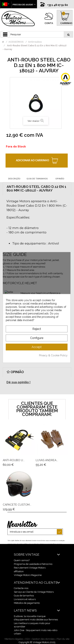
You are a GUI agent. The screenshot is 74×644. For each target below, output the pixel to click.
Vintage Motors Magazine (28, 575)
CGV (28, 639)
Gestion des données (43, 639)
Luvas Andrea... (47, 460)
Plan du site (63, 639)
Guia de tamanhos (24, 596)
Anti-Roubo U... (14, 460)
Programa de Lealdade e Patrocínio (33, 564)
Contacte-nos (21, 588)
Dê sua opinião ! (18, 382)
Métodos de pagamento (27, 603)
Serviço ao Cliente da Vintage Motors (34, 592)
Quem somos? (22, 560)
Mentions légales (14, 639)
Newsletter (22, 525)
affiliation (19, 571)
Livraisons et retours (25, 599)
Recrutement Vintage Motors (30, 568)
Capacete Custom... (17, 505)
